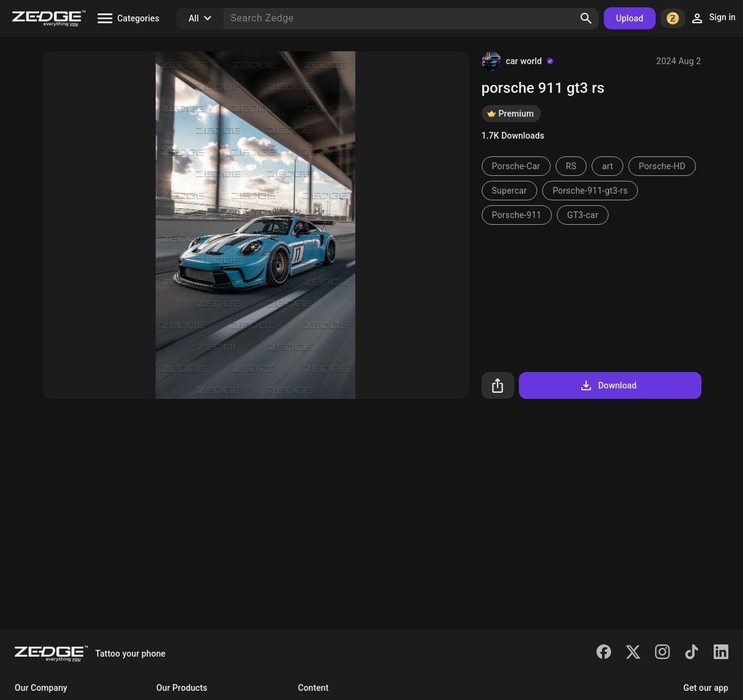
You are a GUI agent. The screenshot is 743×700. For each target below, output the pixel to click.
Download (608, 385)
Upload (630, 18)
